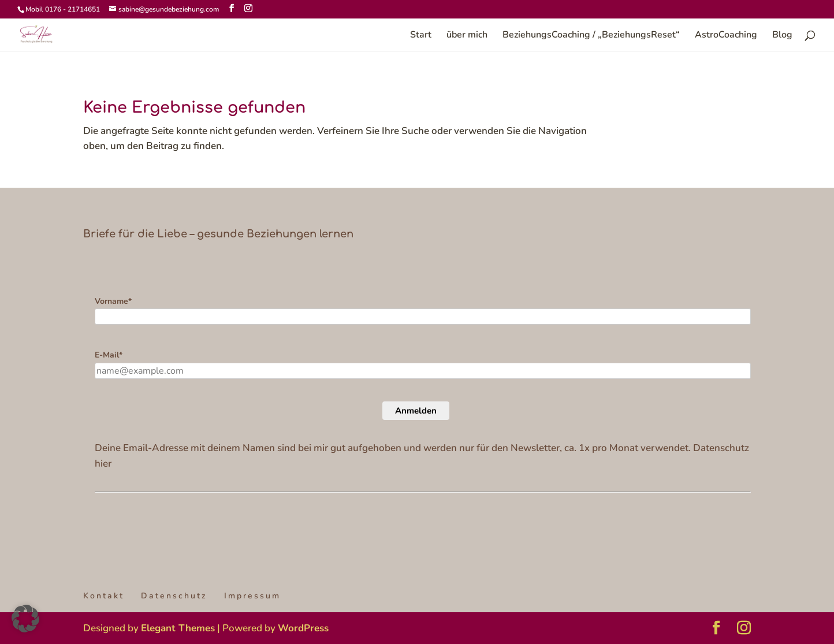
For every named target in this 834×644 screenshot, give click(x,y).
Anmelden (416, 411)
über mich (467, 36)
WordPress (303, 628)
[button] (25, 619)
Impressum (252, 596)
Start (421, 36)
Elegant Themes (178, 628)
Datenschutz (174, 596)
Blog (782, 36)
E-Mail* (109, 355)
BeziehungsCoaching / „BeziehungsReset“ (591, 36)
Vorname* (113, 301)
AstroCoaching (726, 36)
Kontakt (104, 596)
